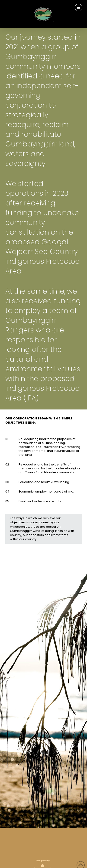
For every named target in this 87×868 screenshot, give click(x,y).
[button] (78, 7)
